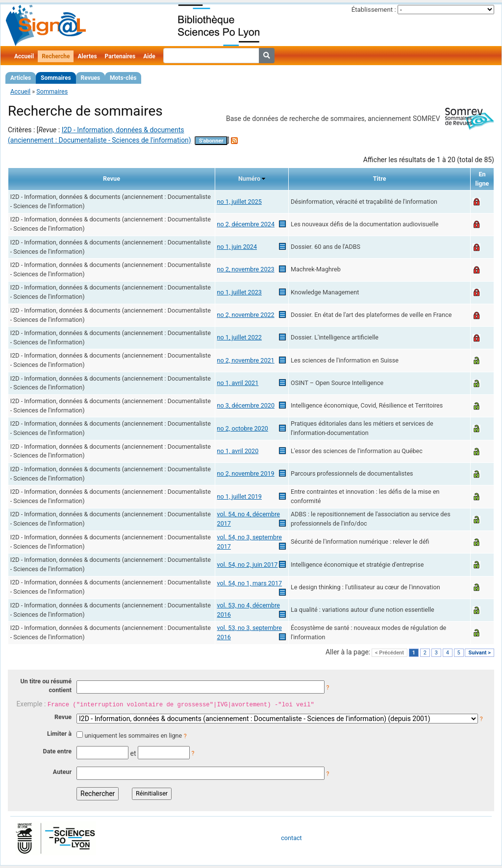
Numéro (249, 179)
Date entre (57, 751)
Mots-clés (123, 78)
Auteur (62, 772)
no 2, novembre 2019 (246, 473)
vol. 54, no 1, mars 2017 (250, 583)
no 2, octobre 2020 (243, 428)
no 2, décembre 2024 (246, 224)
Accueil (24, 56)
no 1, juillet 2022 (239, 337)
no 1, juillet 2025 (239, 202)
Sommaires (56, 78)
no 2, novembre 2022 (246, 315)
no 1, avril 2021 (238, 383)
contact (291, 838)
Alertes (87, 56)
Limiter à (59, 734)
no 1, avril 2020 (238, 451)
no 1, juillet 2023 (239, 292)
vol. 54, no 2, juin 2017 (248, 565)
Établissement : (374, 10)
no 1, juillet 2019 (239, 496)
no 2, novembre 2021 (246, 360)
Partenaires (120, 56)
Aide (149, 56)
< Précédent (389, 653)
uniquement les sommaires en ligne (133, 735)
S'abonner (211, 141)
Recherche (56, 56)
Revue (63, 717)
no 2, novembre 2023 (246, 269)
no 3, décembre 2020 (246, 405)
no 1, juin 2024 (237, 247)
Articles (21, 78)
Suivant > (479, 653)
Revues (91, 78)
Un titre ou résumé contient (46, 686)
